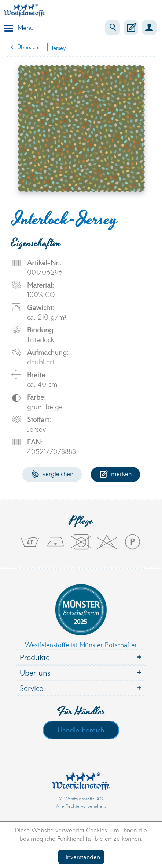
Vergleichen (52, 473)
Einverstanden (81, 856)
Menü (19, 27)
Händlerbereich (81, 730)
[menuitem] (17, 28)
